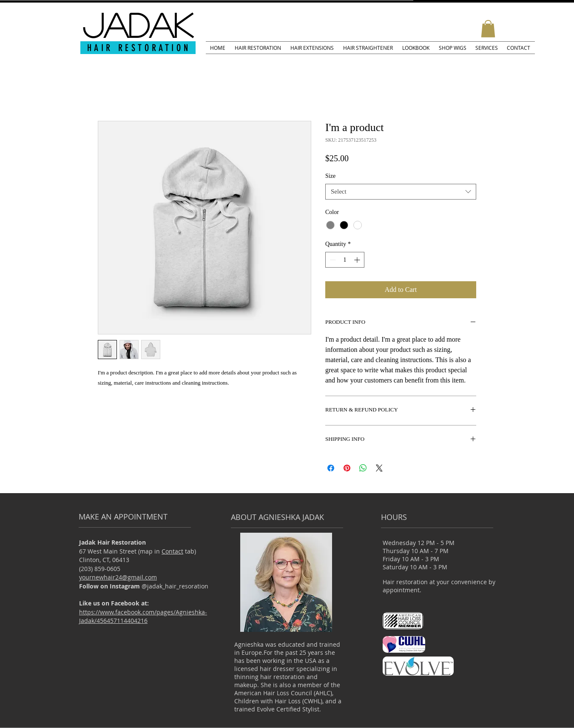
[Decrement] (332, 260)
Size (330, 176)
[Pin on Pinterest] (347, 468)
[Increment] (358, 260)
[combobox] (401, 192)
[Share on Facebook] (331, 468)
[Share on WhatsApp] (363, 468)
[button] (488, 29)
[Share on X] (379, 468)
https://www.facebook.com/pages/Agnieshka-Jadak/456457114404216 (143, 617)
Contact (172, 551)
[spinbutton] (345, 260)
